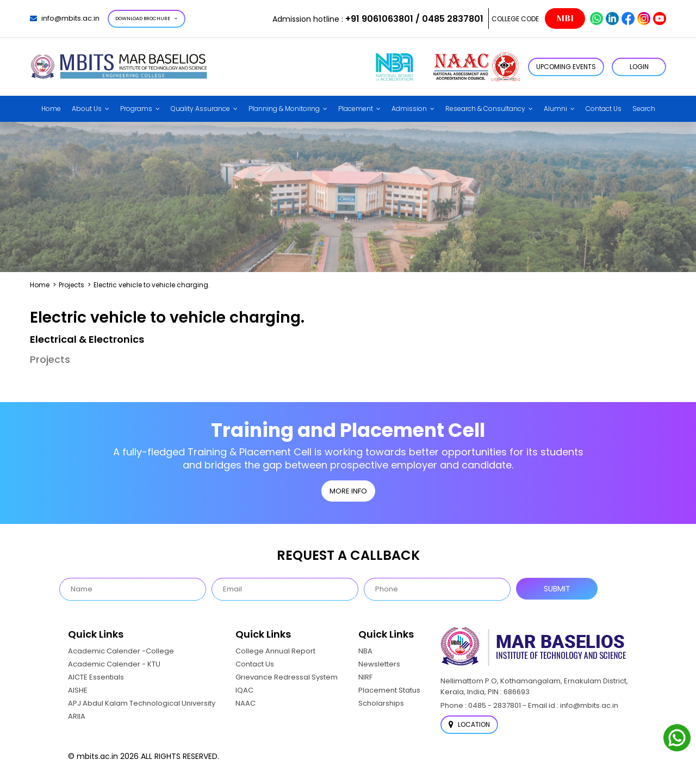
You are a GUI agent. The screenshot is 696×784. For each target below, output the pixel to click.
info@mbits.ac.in (65, 18)
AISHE (78, 690)
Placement (356, 109)
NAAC (246, 703)
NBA (365, 651)
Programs (136, 109)
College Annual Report (275, 651)
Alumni (555, 109)
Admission (409, 109)
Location (469, 724)
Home (51, 109)
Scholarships (381, 703)
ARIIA (77, 716)
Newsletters (379, 664)
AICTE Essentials (96, 677)
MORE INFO (348, 491)
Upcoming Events (566, 67)
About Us (87, 109)
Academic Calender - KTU (114, 664)
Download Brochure (147, 18)
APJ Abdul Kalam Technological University (142, 703)
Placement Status (389, 690)
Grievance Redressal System (287, 677)
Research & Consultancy (485, 109)
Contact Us (604, 109)
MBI (565, 18)
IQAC (244, 690)
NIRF (365, 677)
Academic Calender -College (121, 651)
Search (644, 109)
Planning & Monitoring (284, 109)
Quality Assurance (200, 109)
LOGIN (639, 67)
